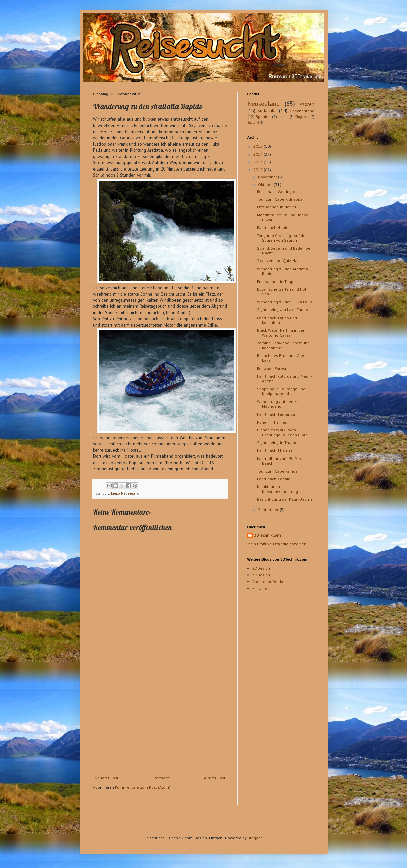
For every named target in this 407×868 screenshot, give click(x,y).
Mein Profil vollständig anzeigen (277, 544)
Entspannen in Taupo (276, 281)
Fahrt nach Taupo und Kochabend (277, 320)
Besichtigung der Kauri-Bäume (285, 499)
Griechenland (302, 111)
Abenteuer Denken (269, 582)
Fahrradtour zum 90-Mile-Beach (280, 461)
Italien (283, 117)
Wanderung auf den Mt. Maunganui (278, 404)
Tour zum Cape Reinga (277, 471)
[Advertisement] (160, 725)
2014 (259, 154)
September (269, 509)
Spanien (263, 117)
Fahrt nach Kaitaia (274, 479)
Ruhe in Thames (272, 422)
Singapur (302, 117)
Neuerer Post (107, 778)
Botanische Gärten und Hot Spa (282, 292)
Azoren (307, 104)
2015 (259, 146)
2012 (259, 170)
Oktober (266, 184)
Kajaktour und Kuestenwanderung (277, 489)
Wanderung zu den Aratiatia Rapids (283, 271)
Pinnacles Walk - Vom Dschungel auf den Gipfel (283, 432)
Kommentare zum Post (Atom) (143, 787)
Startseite (161, 778)
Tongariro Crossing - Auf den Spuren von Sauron (282, 238)
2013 (259, 162)
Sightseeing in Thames (278, 443)
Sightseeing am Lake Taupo (283, 310)
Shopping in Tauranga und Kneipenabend (281, 391)
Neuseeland (264, 104)
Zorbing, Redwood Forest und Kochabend (283, 345)
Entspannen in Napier (277, 207)
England (253, 122)
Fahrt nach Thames (275, 450)
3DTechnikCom (267, 535)
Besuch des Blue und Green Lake (282, 358)
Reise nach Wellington (277, 191)
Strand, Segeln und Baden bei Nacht (284, 251)
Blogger (255, 838)
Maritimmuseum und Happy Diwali (283, 217)
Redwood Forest (272, 368)
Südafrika (267, 111)
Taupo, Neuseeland (125, 493)
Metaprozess (264, 589)
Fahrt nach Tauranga (276, 414)
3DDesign (261, 575)
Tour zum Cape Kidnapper (281, 199)
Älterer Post (215, 778)
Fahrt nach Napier (273, 227)
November (268, 177)
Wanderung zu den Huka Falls (285, 302)
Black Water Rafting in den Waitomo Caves (281, 332)
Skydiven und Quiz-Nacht (280, 261)
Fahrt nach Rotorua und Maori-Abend (285, 378)
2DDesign (261, 568)
